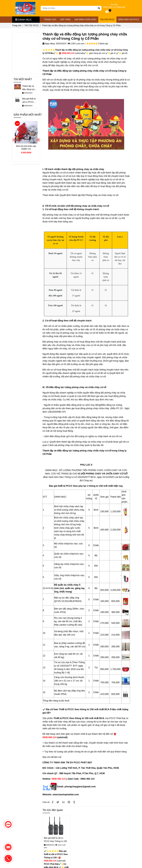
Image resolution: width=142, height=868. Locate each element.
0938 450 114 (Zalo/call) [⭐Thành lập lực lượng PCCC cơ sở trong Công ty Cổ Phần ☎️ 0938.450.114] (114, 7)
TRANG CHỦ (50, 20)
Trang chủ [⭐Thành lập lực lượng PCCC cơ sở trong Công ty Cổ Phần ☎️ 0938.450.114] (17, 25)
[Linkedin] (63, 802)
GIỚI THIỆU (65, 20)
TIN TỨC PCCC (107, 20)
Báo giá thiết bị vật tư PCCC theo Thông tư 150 (55, 840)
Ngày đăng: (49, 44)
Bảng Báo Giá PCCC (129, 20)
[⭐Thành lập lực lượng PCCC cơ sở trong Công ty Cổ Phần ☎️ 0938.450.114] (108, 12)
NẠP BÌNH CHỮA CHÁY (85, 20)
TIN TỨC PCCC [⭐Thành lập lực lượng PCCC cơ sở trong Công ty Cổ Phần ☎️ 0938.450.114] (32, 25)
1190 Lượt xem (76, 44)
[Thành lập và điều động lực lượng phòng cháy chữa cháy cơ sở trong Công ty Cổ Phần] (25, 8)
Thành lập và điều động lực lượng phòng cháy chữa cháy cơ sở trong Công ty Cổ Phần (30, 88)
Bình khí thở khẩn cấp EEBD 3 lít (26, 148)
